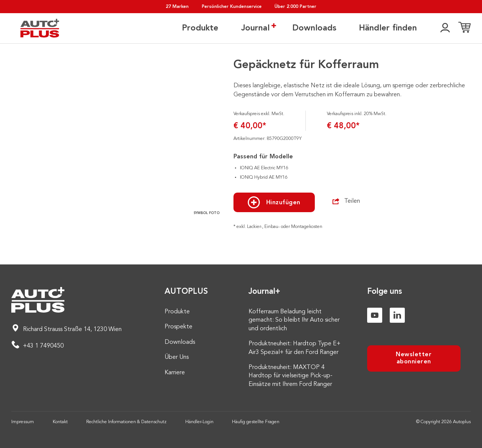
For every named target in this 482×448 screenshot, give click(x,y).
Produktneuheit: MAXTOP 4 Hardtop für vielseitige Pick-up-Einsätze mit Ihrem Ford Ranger (291, 376)
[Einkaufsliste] (464, 28)
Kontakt (60, 422)
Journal (255, 28)
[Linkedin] (397, 315)
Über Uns (177, 357)
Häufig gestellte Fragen (256, 422)
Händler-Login (199, 422)
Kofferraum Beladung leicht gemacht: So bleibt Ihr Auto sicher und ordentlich (294, 320)
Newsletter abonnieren (414, 358)
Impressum (23, 422)
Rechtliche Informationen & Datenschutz (126, 422)
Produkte (200, 28)
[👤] (445, 28)
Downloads (314, 28)
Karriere (175, 373)
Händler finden (388, 28)
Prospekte (178, 327)
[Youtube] (375, 315)
